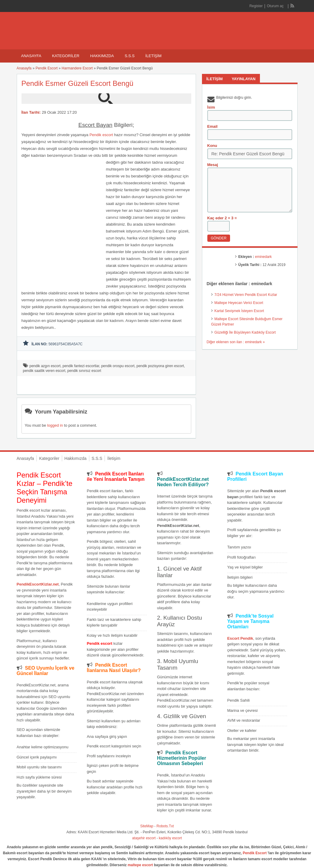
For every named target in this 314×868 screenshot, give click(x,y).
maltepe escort (140, 865)
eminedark (264, 257)
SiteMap (147, 826)
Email (213, 126)
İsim (211, 107)
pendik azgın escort (45, 366)
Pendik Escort (47, 68)
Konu (212, 146)
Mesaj (213, 165)
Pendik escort (101, 135)
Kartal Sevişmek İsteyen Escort (239, 311)
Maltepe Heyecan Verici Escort (239, 303)
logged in (55, 425)
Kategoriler (66, 56)
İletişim (153, 56)
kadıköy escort (170, 838)
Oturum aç (276, 6)
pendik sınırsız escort (84, 371)
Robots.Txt (165, 826)
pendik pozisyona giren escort (160, 366)
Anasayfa (31, 56)
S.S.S (130, 56)
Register (256, 6)
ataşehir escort (144, 838)
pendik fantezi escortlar (81, 366)
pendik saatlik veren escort (44, 371)
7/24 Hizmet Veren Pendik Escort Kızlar (246, 295)
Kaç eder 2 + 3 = (222, 218)
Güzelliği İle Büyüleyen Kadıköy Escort (245, 332)
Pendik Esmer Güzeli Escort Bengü (78, 83)
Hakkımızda (102, 56)
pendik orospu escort (118, 366)
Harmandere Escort (77, 68)
